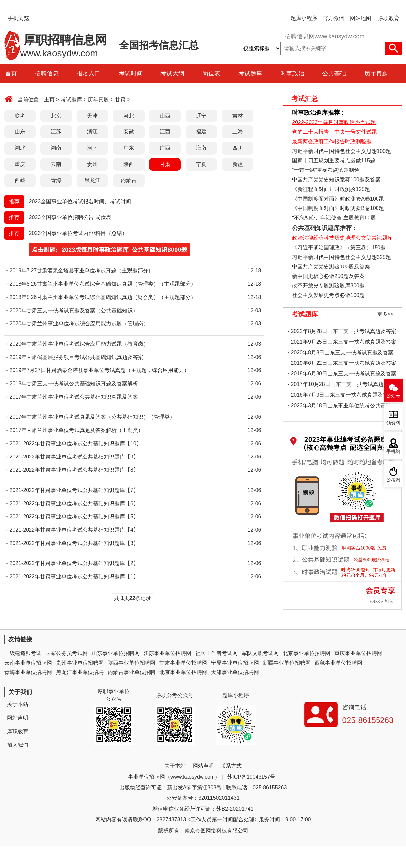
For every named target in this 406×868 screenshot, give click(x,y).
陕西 (129, 164)
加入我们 (18, 745)
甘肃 (120, 99)
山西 (165, 116)
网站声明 (18, 718)
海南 (201, 148)
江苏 (56, 132)
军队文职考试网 (260, 653)
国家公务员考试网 (67, 653)
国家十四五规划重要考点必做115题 (334, 160)
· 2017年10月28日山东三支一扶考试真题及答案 (341, 386)
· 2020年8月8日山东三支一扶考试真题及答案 (341, 352)
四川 (238, 148)
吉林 (238, 116)
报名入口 (88, 73)
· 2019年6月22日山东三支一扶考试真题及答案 (342, 363)
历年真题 (376, 73)
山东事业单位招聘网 (116, 653)
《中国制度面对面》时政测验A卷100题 (338, 199)
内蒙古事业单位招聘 (132, 672)
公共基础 (334, 73)
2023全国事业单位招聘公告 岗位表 (70, 217)
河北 (129, 116)
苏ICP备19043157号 (251, 777)
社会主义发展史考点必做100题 (328, 295)
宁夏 (201, 164)
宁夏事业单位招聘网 (235, 663)
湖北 (20, 148)
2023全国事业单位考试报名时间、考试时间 (80, 201)
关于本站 (18, 704)
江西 (165, 132)
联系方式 (231, 766)
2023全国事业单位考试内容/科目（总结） (78, 233)
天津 (92, 116)
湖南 (56, 148)
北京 (56, 116)
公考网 (393, 480)
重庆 (20, 164)
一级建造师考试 (23, 653)
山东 (20, 132)
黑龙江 (92, 180)
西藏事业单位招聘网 (338, 663)
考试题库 (250, 73)
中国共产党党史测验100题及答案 (331, 267)
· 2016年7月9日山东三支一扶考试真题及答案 (341, 395)
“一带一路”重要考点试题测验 (326, 170)
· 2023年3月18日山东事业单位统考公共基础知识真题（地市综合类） (342, 407)
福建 (201, 132)
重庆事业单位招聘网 (358, 653)
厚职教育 (389, 18)
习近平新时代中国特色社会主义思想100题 (342, 151)
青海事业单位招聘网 (28, 672)
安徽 (129, 132)
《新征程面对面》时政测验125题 (331, 189)
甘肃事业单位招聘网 (183, 663)
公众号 (393, 396)
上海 (238, 132)
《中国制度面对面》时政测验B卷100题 (338, 208)
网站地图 (361, 18)
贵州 (92, 164)
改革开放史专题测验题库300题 (328, 286)
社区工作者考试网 (216, 653)
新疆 (238, 164)
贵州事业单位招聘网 (80, 663)
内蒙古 (129, 180)
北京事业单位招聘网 (307, 653)
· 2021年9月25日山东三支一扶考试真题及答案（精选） (342, 343)
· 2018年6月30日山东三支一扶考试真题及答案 (342, 374)
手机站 (393, 451)
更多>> (385, 314)
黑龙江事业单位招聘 (80, 672)
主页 (49, 99)
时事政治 (292, 73)
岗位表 (211, 73)
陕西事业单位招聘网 (132, 663)
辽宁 (201, 116)
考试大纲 (172, 73)
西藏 (20, 180)
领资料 (393, 423)
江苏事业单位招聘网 (167, 653)
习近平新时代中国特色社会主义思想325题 (342, 257)
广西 (165, 148)
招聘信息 (47, 73)
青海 (56, 180)
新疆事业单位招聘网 (287, 663)
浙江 (92, 132)
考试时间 (131, 73)
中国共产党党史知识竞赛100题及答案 (336, 180)
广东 (129, 148)
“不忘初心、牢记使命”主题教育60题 (333, 218)
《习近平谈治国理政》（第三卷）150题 (337, 247)
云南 (56, 164)
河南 (92, 148)
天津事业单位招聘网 (235, 672)
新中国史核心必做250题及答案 (328, 276)
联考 (20, 116)
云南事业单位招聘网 (28, 663)
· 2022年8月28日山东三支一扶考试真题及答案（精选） (342, 333)
